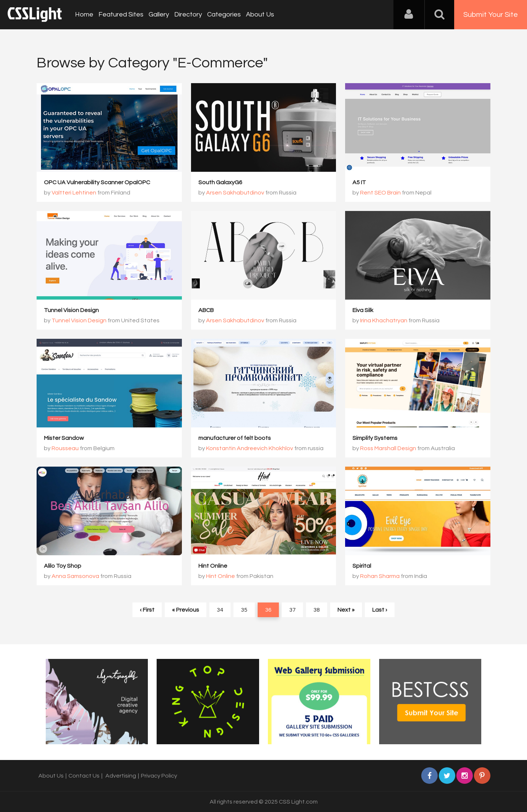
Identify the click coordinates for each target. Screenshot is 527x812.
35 (244, 610)
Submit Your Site (491, 15)
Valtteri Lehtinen (74, 193)
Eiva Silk (363, 310)
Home (84, 14)
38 (317, 610)
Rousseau (65, 448)
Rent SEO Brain (380, 193)
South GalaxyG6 (220, 182)
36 (268, 610)
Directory (188, 14)
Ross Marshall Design (388, 448)
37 (292, 610)
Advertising (121, 776)
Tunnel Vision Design (71, 310)
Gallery (159, 14)
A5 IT (359, 182)
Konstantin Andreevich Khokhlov (250, 448)
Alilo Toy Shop (63, 566)
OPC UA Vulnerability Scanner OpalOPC (97, 182)
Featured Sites (121, 14)
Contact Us (84, 776)
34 (220, 610)
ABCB (206, 310)
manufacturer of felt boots (235, 438)
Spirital (362, 566)
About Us (260, 14)
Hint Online (213, 566)
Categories (224, 14)
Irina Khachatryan (384, 320)
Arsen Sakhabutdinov (235, 193)
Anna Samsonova (75, 576)
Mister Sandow (64, 438)
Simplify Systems (375, 438)
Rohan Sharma (380, 576)
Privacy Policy (159, 776)
